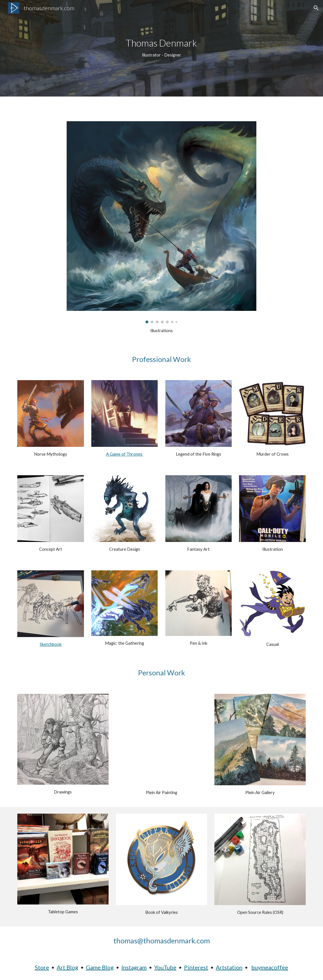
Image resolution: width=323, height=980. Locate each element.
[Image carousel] (161, 222)
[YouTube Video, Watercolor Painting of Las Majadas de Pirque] (162, 740)
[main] (161, 48)
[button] (316, 8)
